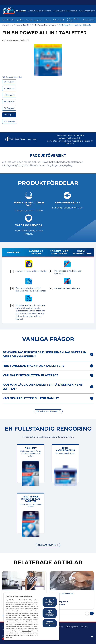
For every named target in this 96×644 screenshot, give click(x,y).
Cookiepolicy (27, 631)
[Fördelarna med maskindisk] (69, 11)
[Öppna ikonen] (91, 11)
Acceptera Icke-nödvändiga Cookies (50, 602)
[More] (85, 11)
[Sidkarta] (84, 627)
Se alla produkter (47, 545)
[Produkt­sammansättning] (82, 253)
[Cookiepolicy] (72, 627)
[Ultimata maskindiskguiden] (43, 11)
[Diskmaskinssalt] (59, 20)
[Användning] (14, 253)
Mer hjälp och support (47, 411)
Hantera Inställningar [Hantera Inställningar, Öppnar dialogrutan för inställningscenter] (50, 623)
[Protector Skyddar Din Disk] (74, 20)
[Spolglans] (20, 20)
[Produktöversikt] (88, 20)
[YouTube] (92, 637)
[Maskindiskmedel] (8, 20)
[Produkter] (24, 11)
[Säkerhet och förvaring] (37, 253)
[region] (32, 617)
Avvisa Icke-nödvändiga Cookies (50, 613)
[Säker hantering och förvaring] (59, 253)
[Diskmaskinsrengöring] (33, 20)
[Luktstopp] (47, 20)
